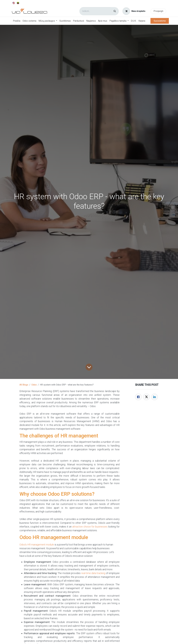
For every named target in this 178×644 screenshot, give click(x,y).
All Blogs (24, 385)
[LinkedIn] (154, 397)
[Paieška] (115, 11)
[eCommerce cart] (134, 11)
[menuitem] (14, 3)
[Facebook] (138, 397)
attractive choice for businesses (90, 527)
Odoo (34, 385)
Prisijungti (158, 11)
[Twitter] (146, 397)
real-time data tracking (93, 573)
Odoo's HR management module (37, 545)
